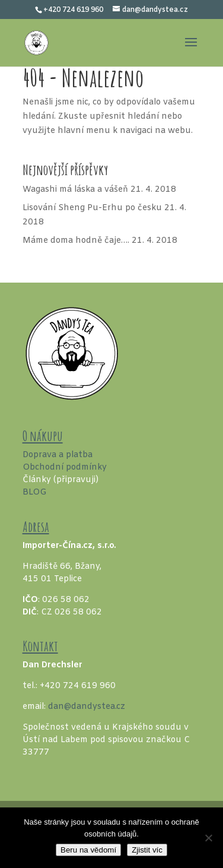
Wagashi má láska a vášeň (75, 190)
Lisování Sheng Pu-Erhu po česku (92, 208)
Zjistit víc (147, 850)
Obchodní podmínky (65, 468)
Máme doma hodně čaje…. (76, 241)
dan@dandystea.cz (87, 707)
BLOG (35, 492)
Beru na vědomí (88, 850)
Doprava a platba (58, 455)
